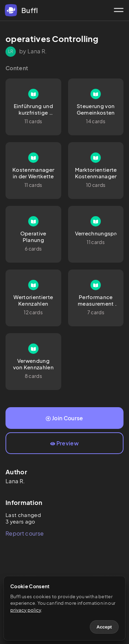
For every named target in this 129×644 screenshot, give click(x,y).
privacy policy (26, 610)
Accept (104, 627)
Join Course (64, 418)
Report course (25, 533)
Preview (64, 443)
